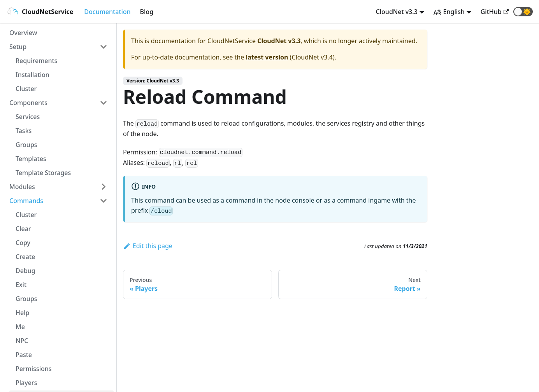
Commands (26, 201)
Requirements (36, 61)
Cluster (26, 89)
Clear (23, 229)
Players (26, 383)
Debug (25, 271)
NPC (22, 341)
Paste (24, 355)
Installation (32, 75)
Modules (22, 187)
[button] (523, 12)
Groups (26, 145)
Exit (21, 285)
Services (28, 117)
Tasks (24, 131)
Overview (23, 33)
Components (28, 103)
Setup (18, 47)
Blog (147, 12)
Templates (31, 159)
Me (20, 327)
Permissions (34, 369)
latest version (267, 57)
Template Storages (43, 173)
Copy (23, 243)
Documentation (107, 12)
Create (25, 257)
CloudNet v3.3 (397, 12)
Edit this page (148, 246)
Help (22, 313)
